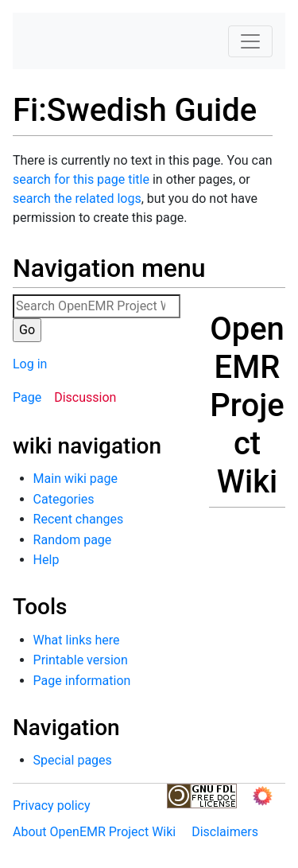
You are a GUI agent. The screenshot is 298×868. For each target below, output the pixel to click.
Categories (64, 499)
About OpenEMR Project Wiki (94, 832)
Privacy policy (52, 806)
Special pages (73, 760)
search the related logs (77, 199)
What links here (77, 640)
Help (46, 560)
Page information (82, 681)
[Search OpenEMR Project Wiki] (97, 306)
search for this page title (81, 179)
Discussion (85, 397)
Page (27, 397)
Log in (30, 364)
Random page (73, 540)
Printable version (81, 660)
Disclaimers (225, 832)
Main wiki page (75, 479)
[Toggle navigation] (250, 41)
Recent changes (79, 519)
